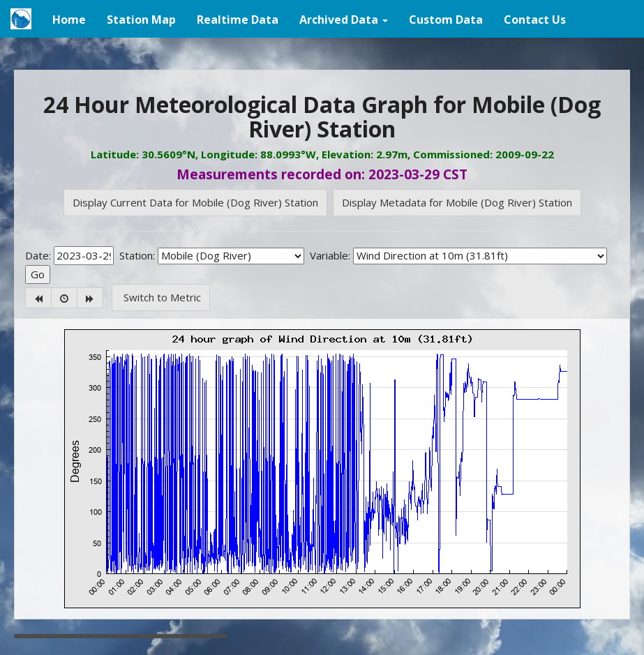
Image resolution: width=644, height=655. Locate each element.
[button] (344, 19)
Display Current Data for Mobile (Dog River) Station (195, 202)
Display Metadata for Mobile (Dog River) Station (457, 202)
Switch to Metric (161, 297)
